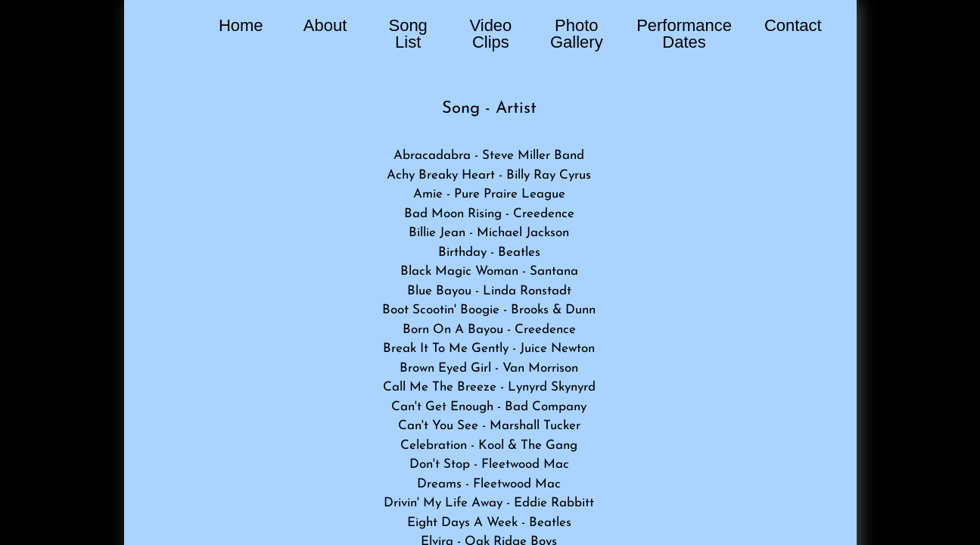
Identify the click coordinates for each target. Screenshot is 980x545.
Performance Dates (684, 34)
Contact (793, 25)
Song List (408, 34)
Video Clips (490, 34)
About (325, 25)
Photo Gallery (577, 34)
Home (241, 25)
